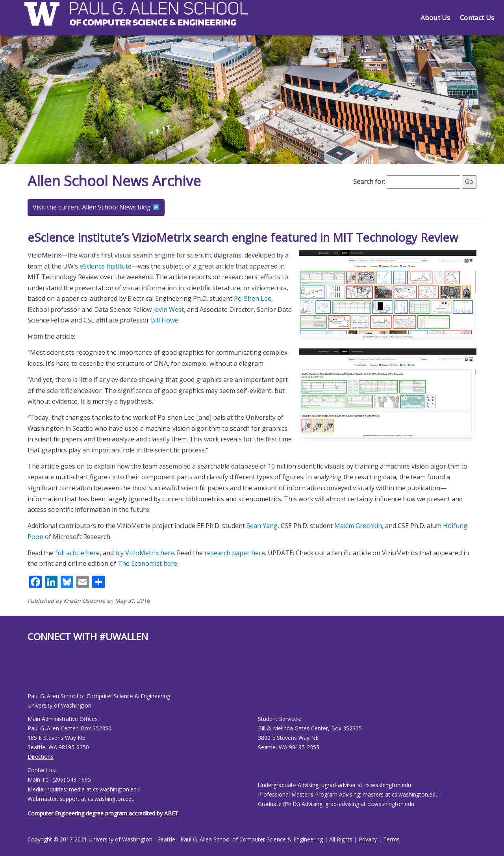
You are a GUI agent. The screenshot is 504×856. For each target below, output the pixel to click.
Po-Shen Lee (253, 298)
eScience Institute (106, 266)
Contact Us (477, 18)
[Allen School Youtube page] (33, 673)
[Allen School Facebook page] (30, 673)
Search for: (369, 182)
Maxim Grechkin (358, 526)
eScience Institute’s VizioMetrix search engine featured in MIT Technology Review (243, 237)
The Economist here (147, 563)
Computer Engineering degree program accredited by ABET (103, 813)
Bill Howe (165, 320)
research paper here (235, 553)
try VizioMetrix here (145, 553)
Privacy (368, 839)
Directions (41, 757)
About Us (435, 18)
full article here (77, 553)
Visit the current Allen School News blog (96, 207)
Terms (391, 839)
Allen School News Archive (114, 181)
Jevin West (169, 309)
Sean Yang (262, 526)
